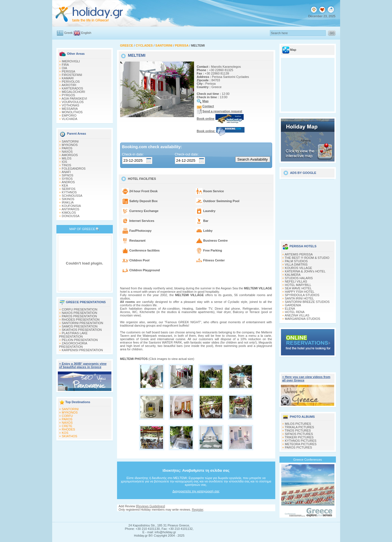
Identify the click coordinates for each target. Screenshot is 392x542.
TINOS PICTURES (298, 430)
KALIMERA (293, 275)
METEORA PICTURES (301, 444)
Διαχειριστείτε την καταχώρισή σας (196, 491)
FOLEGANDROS (74, 169)
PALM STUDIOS (296, 261)
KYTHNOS (69, 192)
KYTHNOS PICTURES (301, 441)
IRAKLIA (68, 202)
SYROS (67, 179)
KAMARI (68, 78)
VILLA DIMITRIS (296, 265)
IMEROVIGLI (71, 61)
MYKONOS (70, 145)
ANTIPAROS (70, 209)
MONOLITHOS (72, 112)
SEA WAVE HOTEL (298, 288)
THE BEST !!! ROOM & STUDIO (307, 258)
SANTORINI (70, 141)
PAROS (67, 148)
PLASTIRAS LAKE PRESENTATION (73, 335)
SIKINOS (68, 199)
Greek (69, 33)
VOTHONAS (71, 105)
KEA (65, 185)
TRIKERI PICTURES (299, 437)
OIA (64, 68)
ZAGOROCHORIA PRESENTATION (73, 345)
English (86, 33)
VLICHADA (70, 119)
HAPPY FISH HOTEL (300, 292)
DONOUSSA (71, 216)
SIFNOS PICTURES (299, 434)
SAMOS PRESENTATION (80, 326)
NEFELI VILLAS (296, 281)
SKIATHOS (70, 436)
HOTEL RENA (295, 312)
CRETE (67, 426)
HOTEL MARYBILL (298, 285)
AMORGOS (70, 155)
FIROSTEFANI (72, 75)
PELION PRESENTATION (80, 340)
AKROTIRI (69, 85)
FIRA (65, 65)
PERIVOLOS (71, 82)
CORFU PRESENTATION (80, 309)
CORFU (67, 416)
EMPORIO (69, 115)
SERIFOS (69, 189)
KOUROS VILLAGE (299, 268)
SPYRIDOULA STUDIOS (302, 295)
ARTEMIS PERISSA (299, 254)
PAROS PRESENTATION (79, 316)
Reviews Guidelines (150, 506)
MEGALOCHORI (73, 92)
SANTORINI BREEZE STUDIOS (307, 302)
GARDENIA (293, 305)
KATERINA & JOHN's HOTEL (305, 271)
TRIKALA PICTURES (299, 427)
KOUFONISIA (71, 206)
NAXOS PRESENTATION (80, 313)
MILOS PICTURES (298, 424)
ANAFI (66, 172)
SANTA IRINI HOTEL (299, 298)
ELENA (290, 309)
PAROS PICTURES (298, 447)
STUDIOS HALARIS (299, 278)
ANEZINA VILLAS (297, 315)
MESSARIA (70, 109)
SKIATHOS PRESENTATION (82, 330)
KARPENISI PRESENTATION (82, 350)
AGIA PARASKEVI (74, 99)
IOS (64, 162)
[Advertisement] (308, 207)
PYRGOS (68, 95)
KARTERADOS (72, 88)
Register (197, 510)
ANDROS (68, 182)
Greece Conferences (308, 460)
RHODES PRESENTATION (81, 320)
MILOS (67, 158)
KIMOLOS (69, 213)
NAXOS (67, 152)
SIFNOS (68, 175)
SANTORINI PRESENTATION (82, 323)
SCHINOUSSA (72, 196)
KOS (65, 433)
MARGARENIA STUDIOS (302, 319)
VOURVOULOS (73, 102)
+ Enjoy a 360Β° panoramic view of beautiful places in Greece (83, 365)
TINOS (67, 165)
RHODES (68, 429)
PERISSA (69, 71)
